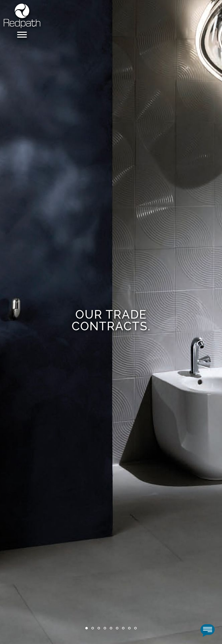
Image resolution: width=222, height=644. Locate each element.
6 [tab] (117, 628)
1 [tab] (87, 628)
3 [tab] (99, 628)
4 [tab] (105, 628)
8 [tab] (129, 628)
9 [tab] (135, 628)
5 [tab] (111, 628)
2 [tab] (93, 628)
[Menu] (22, 35)
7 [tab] (123, 628)
